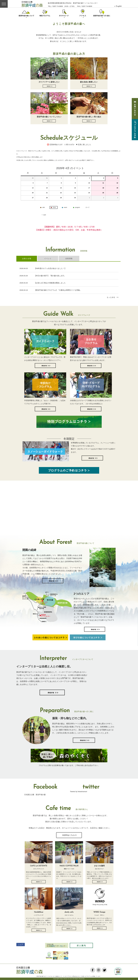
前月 (44, 215)
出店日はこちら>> (69, 835)
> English (118, 6)
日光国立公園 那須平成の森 (35, 795)
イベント (48, 258)
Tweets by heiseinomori (79, 791)
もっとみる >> (113, 297)
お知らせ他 (27, 258)
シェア (21, 944)
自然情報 (69, 258)
